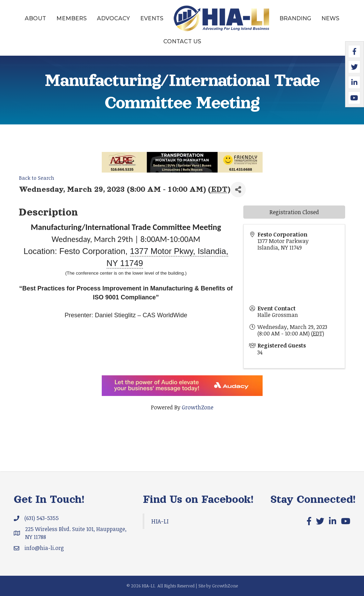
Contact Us (182, 41)
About (35, 18)
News (330, 18)
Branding (295, 18)
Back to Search (37, 178)
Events (152, 18)
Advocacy (113, 18)
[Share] (238, 190)
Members (71, 18)
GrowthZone (198, 407)
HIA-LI (160, 521)
